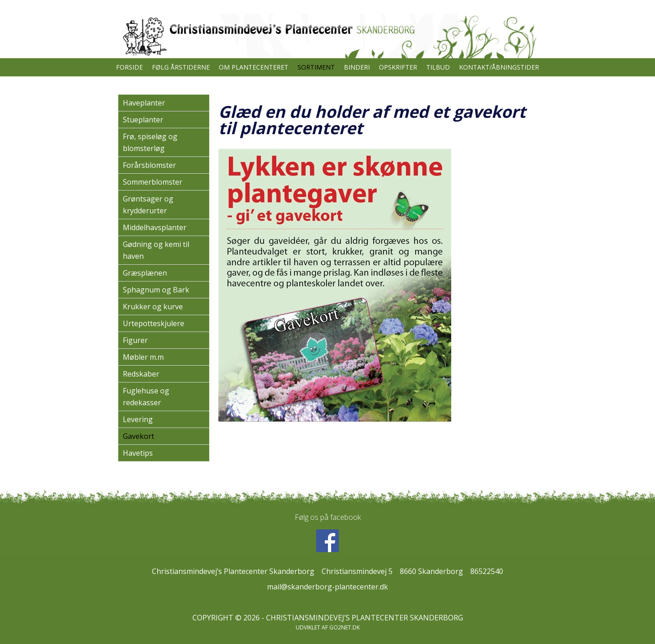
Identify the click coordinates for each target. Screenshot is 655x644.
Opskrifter (398, 67)
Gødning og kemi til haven (156, 250)
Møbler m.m (143, 357)
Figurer (135, 340)
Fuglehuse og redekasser (146, 397)
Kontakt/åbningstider (499, 67)
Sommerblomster (153, 182)
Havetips (138, 453)
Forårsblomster (149, 165)
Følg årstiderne (181, 67)
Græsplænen (145, 273)
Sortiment (316, 67)
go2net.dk (345, 627)
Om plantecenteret (254, 67)
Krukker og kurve (153, 307)
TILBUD (438, 67)
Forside (129, 67)
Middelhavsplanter (155, 227)
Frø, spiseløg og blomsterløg (150, 142)
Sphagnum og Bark (156, 290)
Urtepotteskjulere (154, 323)
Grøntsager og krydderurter (148, 205)
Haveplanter (144, 103)
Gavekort (139, 436)
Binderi (357, 67)
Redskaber (141, 374)
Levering (138, 419)
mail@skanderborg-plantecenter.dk (327, 587)
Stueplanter (143, 120)
